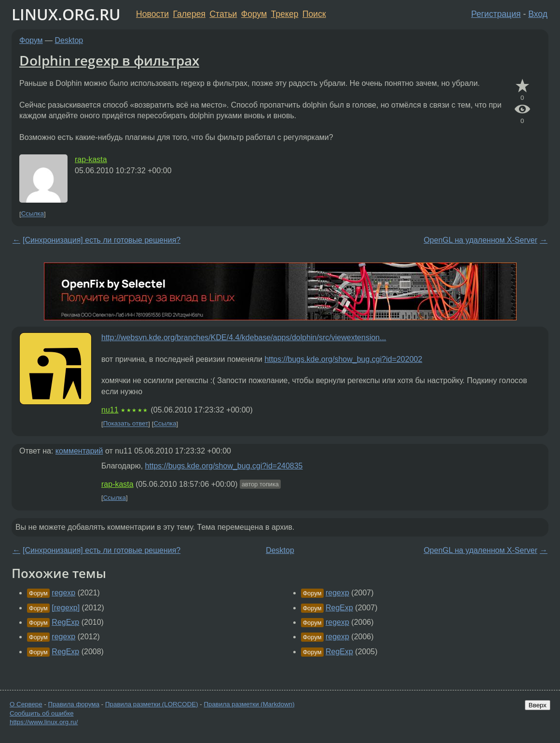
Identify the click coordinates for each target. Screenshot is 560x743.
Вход (538, 14)
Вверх (538, 705)
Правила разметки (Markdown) (249, 704)
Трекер (285, 14)
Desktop (69, 40)
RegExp (65, 622)
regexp (63, 593)
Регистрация (496, 14)
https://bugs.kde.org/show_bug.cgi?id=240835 (224, 466)
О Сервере (26, 704)
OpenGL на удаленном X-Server (480, 240)
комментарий (79, 451)
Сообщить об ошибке (42, 713)
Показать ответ (126, 424)
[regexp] (66, 608)
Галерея (189, 14)
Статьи (223, 14)
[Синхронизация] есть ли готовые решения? (102, 240)
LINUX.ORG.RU (66, 14)
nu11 (110, 410)
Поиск (314, 14)
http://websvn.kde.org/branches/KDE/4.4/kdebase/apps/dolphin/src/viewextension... (244, 337)
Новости (152, 14)
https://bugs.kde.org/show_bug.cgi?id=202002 (343, 359)
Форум (254, 14)
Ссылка (33, 214)
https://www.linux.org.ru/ (44, 722)
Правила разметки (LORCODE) (152, 704)
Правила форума (74, 704)
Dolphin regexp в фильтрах (109, 60)
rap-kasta (91, 159)
